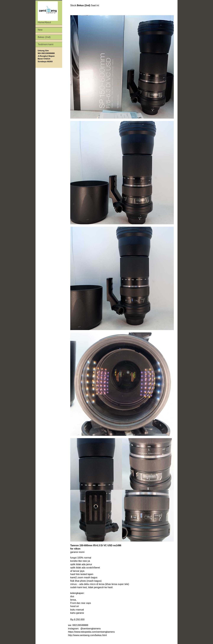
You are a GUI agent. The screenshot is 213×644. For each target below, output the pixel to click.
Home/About (48, 12)
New (40, 30)
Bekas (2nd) (44, 37)
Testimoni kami (46, 44)
